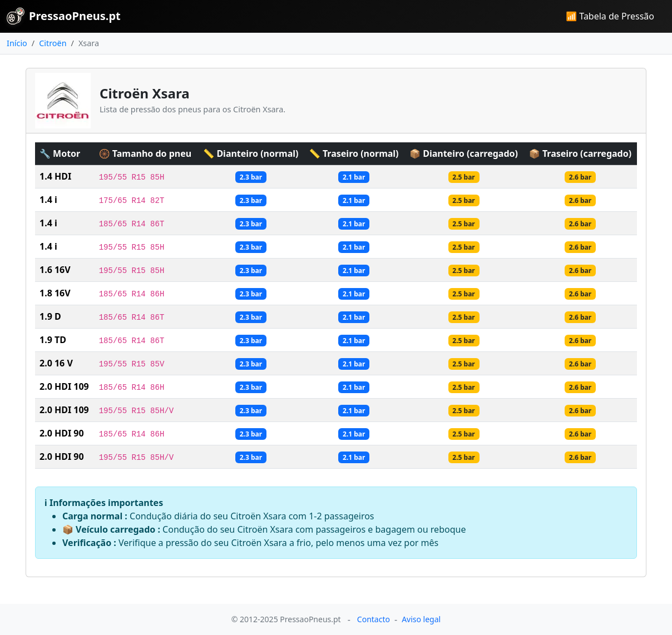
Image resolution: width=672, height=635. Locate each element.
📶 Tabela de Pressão (610, 16)
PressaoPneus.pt (64, 16)
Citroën (53, 43)
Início (17, 43)
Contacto (374, 619)
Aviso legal (421, 619)
